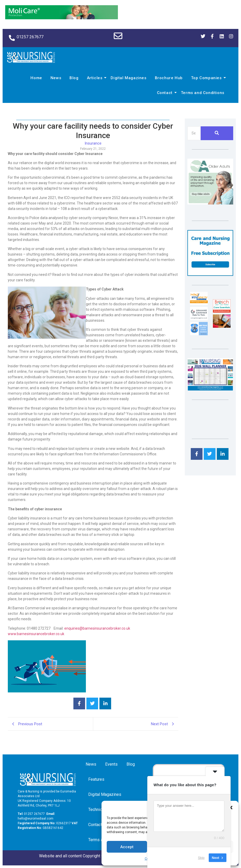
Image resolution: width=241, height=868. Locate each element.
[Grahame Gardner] (199, 319)
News (56, 78)
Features (96, 779)
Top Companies (207, 78)
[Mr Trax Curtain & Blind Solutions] (199, 334)
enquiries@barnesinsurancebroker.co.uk (97, 628)
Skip (201, 857)
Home (36, 78)
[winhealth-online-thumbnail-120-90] (199, 304)
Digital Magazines (128, 78)
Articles (96, 78)
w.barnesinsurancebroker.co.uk (39, 634)
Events (111, 764)
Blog (74, 78)
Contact (166, 93)
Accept (127, 847)
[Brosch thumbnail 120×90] (222, 311)
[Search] (194, 133)
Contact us (99, 825)
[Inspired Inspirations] (222, 326)
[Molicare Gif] (62, 18)
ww (11, 634)
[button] (231, 808)
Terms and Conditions (203, 93)
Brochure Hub (169, 78)
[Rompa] (210, 203)
